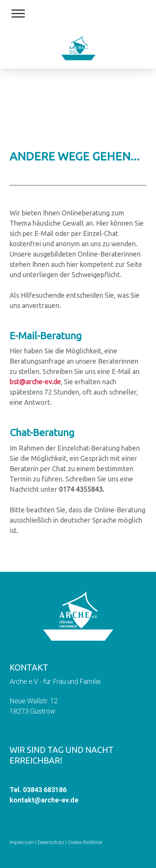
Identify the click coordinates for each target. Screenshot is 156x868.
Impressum (22, 842)
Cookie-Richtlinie (85, 842)
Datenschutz (51, 842)
